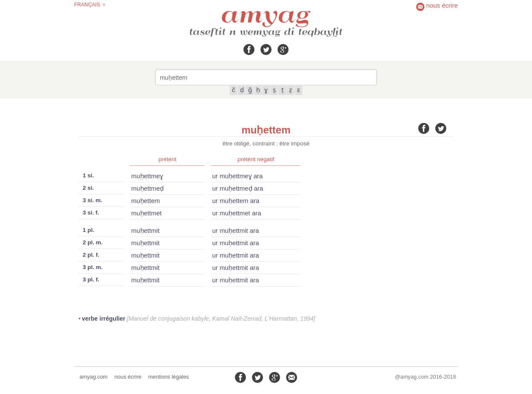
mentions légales (168, 377)
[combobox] (266, 77)
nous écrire (128, 377)
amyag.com (94, 377)
